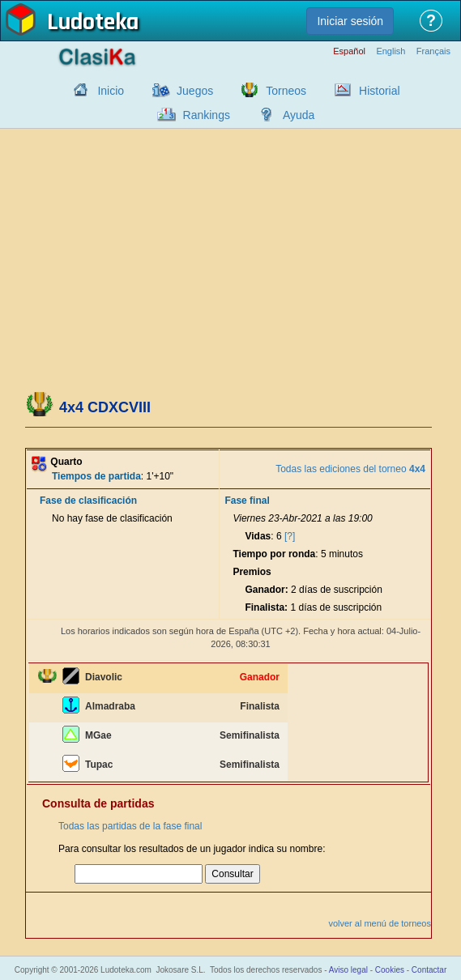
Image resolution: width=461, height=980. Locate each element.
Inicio (111, 91)
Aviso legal (348, 970)
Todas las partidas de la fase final (130, 826)
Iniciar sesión (350, 21)
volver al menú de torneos (380, 923)
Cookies (390, 970)
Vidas (258, 536)
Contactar (429, 970)
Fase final (247, 501)
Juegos (195, 91)
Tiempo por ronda (274, 554)
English (391, 51)
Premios (252, 572)
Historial (380, 91)
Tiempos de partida (96, 476)
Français (433, 51)
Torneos (286, 91)
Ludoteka (93, 23)
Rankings (207, 115)
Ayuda (299, 115)
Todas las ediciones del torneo (350, 469)
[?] (290, 536)
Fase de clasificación (88, 501)
